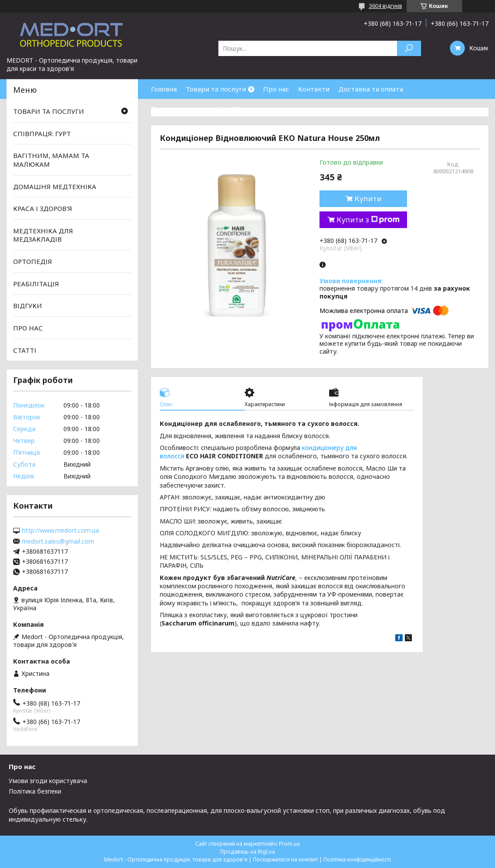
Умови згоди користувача (48, 781)
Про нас (276, 89)
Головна (164, 89)
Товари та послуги (216, 89)
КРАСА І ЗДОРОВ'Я (43, 208)
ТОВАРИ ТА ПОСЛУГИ (49, 111)
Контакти (314, 89)
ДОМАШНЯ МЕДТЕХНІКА (55, 186)
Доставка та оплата (371, 89)
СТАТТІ (25, 350)
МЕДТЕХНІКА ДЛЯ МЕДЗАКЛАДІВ (43, 235)
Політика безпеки (35, 791)
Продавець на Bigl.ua (247, 852)
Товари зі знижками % (187, 109)
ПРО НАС (28, 328)
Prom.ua (289, 844)
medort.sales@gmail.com (58, 541)
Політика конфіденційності (357, 859)
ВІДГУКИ (28, 306)
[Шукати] (409, 48)
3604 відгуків (386, 6)
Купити (368, 199)
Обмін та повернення (266, 109)
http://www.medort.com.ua (60, 531)
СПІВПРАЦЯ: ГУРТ (42, 134)
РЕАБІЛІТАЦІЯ (36, 284)
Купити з (368, 220)
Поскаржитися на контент (285, 859)
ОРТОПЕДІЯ (33, 261)
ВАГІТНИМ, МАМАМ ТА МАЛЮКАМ (51, 160)
